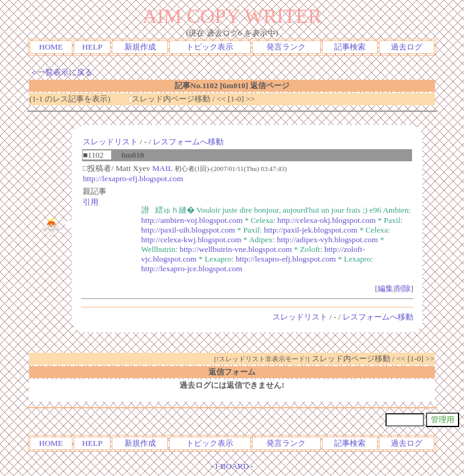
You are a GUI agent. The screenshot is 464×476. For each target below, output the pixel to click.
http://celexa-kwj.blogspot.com (192, 240)
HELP (92, 47)
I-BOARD (232, 466)
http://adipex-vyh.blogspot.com (327, 240)
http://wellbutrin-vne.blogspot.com (236, 249)
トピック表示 (210, 47)
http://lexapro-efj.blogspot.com (133, 178)
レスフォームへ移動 (188, 142)
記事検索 (350, 47)
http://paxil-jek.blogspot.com (311, 230)
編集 (385, 288)
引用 (91, 202)
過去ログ (407, 47)
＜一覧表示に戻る (61, 72)
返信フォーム (232, 372)
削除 (403, 288)
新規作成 (140, 47)
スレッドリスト (110, 142)
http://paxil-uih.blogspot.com (188, 230)
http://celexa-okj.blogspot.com (327, 220)
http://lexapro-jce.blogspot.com (192, 269)
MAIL (163, 168)
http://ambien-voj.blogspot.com (192, 220)
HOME (51, 47)
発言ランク (286, 47)
